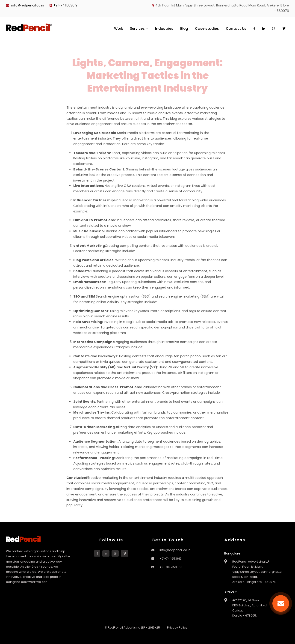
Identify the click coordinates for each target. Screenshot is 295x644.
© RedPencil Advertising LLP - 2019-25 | (134, 628)
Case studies (207, 28)
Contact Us (236, 28)
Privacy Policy (177, 628)
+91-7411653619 (63, 5)
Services (137, 28)
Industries (164, 28)
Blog (184, 28)
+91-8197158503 (171, 567)
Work (119, 28)
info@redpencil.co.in (25, 5)
